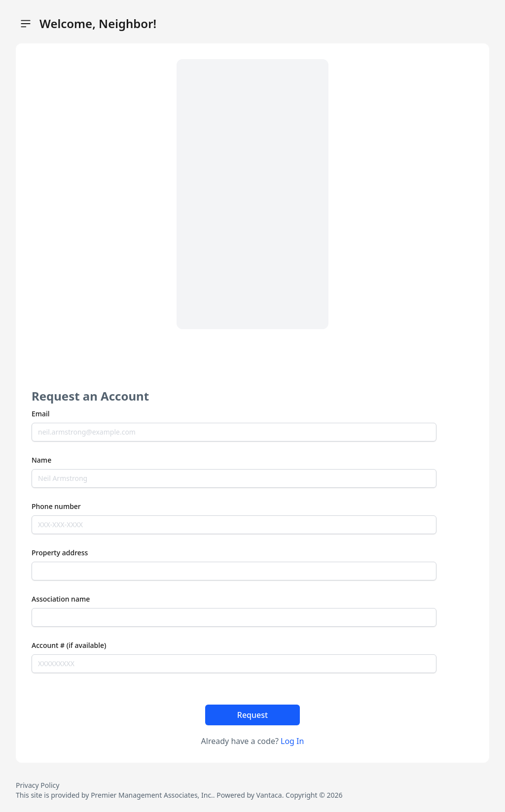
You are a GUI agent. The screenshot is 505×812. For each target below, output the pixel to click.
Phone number (56, 506)
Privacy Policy (37, 785)
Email (41, 414)
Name (41, 460)
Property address (60, 553)
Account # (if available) (69, 645)
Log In (292, 741)
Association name (61, 599)
